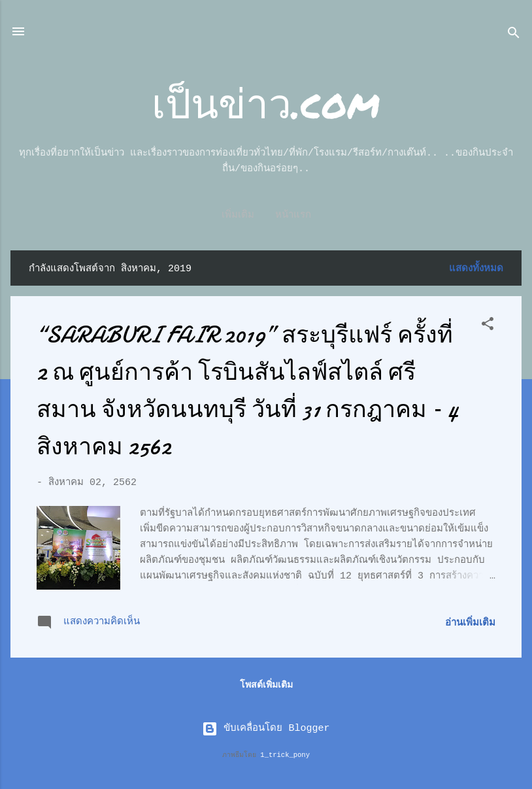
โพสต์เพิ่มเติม (266, 685)
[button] (488, 327)
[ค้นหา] (514, 36)
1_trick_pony (285, 755)
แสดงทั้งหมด (476, 269)
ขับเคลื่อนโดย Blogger (266, 729)
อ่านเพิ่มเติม (470, 623)
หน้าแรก (266, 215)
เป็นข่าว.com (266, 102)
